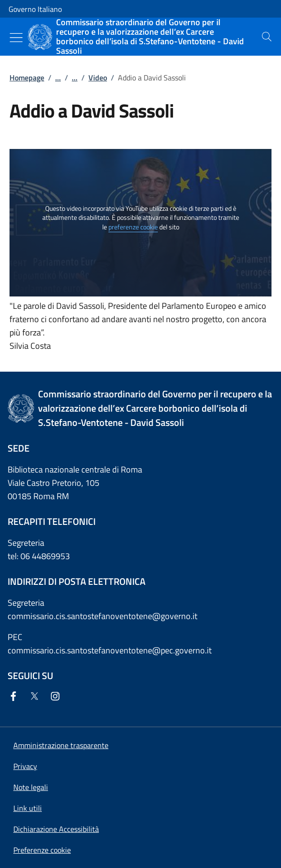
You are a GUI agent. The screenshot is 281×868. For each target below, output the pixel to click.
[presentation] (267, 37)
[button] (42, 850)
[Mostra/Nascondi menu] (16, 38)
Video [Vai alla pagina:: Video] (98, 78)
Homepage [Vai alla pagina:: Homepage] (27, 78)
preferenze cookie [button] (133, 227)
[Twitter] (36, 697)
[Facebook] (15, 697)
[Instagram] (57, 697)
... (58, 78)
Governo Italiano (35, 9)
